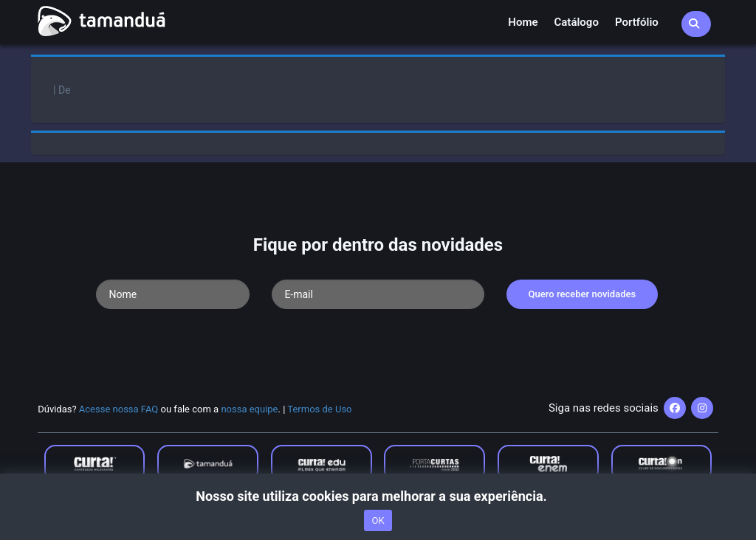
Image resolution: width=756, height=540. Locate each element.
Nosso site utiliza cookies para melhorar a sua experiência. (378, 496)
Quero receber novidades (583, 294)
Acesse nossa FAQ (119, 409)
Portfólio (637, 22)
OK (378, 520)
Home (523, 22)
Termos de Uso (319, 409)
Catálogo (577, 22)
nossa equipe (249, 409)
